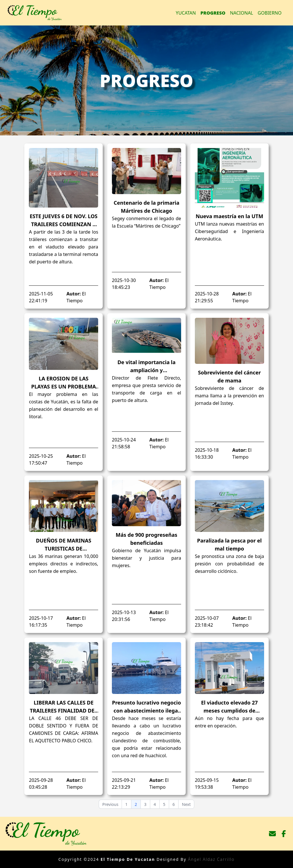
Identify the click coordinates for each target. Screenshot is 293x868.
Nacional (242, 13)
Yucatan (186, 13)
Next (186, 804)
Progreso (213, 13)
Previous (110, 804)
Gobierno (270, 13)
